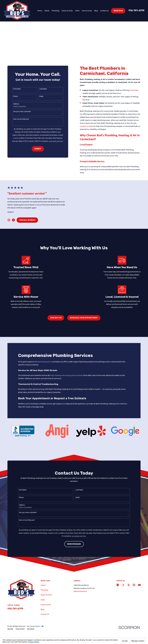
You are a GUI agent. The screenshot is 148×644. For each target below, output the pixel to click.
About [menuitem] (47, 11)
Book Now (118, 11)
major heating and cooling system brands (66, 391)
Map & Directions (80, 607)
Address (15, 104)
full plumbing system (43, 377)
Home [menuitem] (40, 11)
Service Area (46, 620)
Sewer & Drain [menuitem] (67, 11)
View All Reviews (27, 228)
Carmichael (134, 90)
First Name (15, 89)
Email (40, 96)
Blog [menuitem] (96, 11)
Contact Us (56, 333)
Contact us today (87, 126)
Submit (36, 149)
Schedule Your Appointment (84, 333)
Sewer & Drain (46, 611)
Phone (14, 96)
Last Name (42, 89)
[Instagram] (134, 601)
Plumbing (44, 606)
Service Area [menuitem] (87, 11)
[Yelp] (129, 601)
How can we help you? (20, 119)
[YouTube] (139, 601)
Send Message (74, 563)
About (43, 601)
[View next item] (13, 228)
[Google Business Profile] (118, 601)
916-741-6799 (136, 10)
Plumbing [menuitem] (55, 11)
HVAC (43, 615)
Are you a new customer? (21, 111)
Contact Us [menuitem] (104, 11)
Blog (42, 625)
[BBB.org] (123, 601)
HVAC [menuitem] (77, 11)
